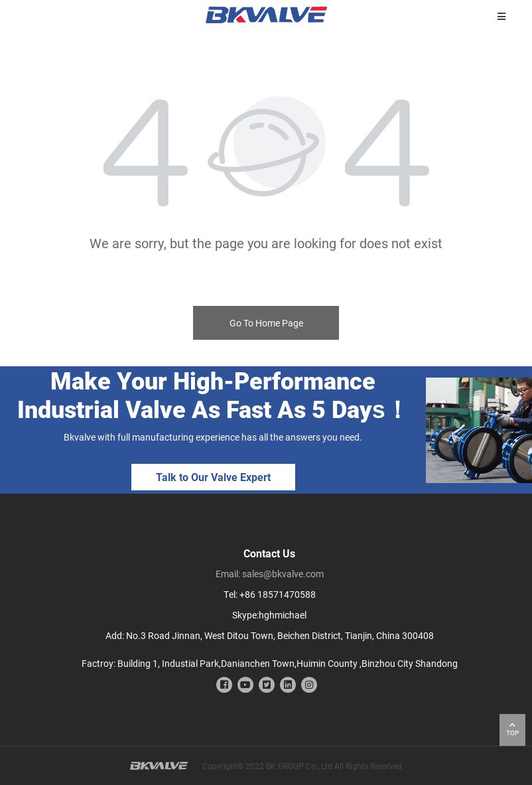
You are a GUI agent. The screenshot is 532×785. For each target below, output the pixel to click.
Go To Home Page (266, 323)
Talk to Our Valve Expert (213, 477)
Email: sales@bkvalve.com (270, 574)
